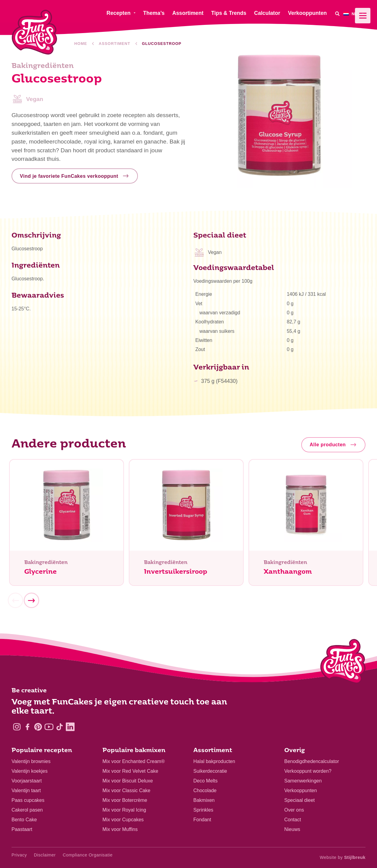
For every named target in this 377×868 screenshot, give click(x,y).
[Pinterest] (38, 727)
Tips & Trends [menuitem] (229, 13)
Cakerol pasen (27, 810)
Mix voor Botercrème (125, 800)
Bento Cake (24, 820)
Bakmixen (204, 800)
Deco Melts (205, 781)
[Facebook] (27, 727)
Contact (293, 820)
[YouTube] (49, 727)
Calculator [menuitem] (267, 13)
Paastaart (22, 829)
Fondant (202, 820)
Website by (343, 857)
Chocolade (205, 790)
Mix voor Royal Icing (124, 810)
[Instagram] (17, 727)
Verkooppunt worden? (308, 771)
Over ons (294, 810)
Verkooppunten (301, 790)
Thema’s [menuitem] (154, 13)
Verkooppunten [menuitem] (307, 13)
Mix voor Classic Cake (126, 790)
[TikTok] (60, 727)
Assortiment (115, 44)
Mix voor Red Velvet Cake (130, 771)
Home (81, 44)
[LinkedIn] (70, 727)
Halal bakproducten (214, 761)
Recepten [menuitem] (118, 13)
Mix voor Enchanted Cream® (134, 761)
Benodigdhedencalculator (312, 761)
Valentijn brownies (31, 761)
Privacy (19, 855)
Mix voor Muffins (120, 829)
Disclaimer (45, 855)
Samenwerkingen (303, 781)
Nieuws (292, 829)
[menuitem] (354, 14)
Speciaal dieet (300, 800)
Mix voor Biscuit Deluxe (128, 781)
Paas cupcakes (28, 800)
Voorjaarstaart (27, 781)
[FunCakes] (34, 32)
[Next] (31, 603)
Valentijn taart (26, 790)
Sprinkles (203, 810)
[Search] (337, 14)
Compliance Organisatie (88, 855)
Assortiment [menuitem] (188, 13)
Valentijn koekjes (30, 771)
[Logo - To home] (343, 663)
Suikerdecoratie (210, 771)
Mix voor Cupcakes (123, 820)
